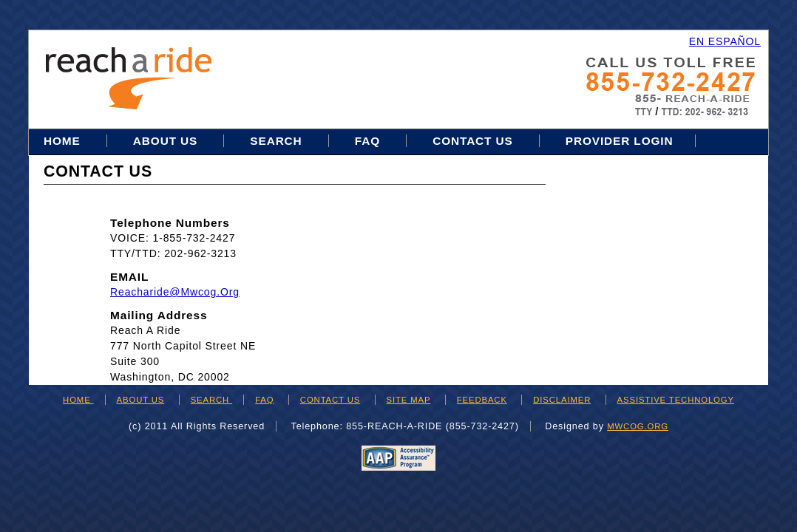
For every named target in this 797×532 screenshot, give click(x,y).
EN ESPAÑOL (725, 41)
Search (278, 141)
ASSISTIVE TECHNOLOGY (676, 400)
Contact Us (473, 141)
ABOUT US (141, 400)
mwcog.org (638, 426)
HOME (78, 400)
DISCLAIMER (562, 400)
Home (64, 141)
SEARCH (211, 400)
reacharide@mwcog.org (175, 292)
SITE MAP (409, 400)
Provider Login (620, 141)
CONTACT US (330, 400)
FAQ (367, 141)
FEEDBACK (482, 400)
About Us (165, 141)
